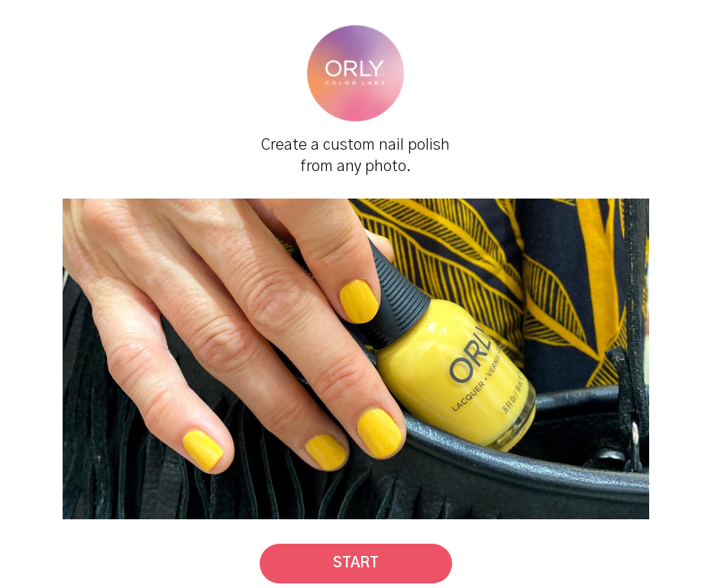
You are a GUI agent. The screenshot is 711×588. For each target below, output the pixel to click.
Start (356, 564)
